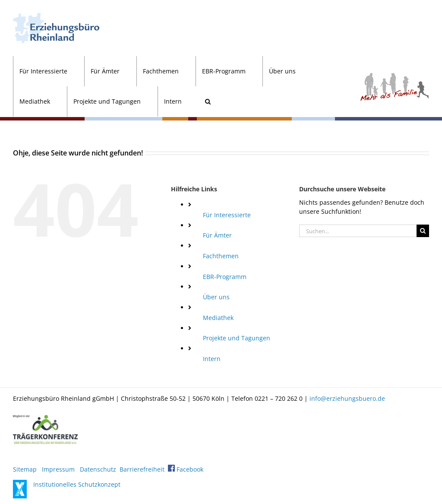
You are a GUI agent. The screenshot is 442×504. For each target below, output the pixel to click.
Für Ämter (217, 235)
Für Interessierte (227, 215)
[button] (208, 101)
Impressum (58, 469)
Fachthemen (221, 256)
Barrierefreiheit (142, 469)
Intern (212, 359)
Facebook (186, 469)
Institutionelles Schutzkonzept (77, 484)
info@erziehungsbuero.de (347, 398)
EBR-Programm (225, 277)
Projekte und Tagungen (237, 338)
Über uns (216, 297)
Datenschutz (98, 469)
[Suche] (423, 231)
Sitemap (25, 469)
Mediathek (218, 318)
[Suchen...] (358, 231)
